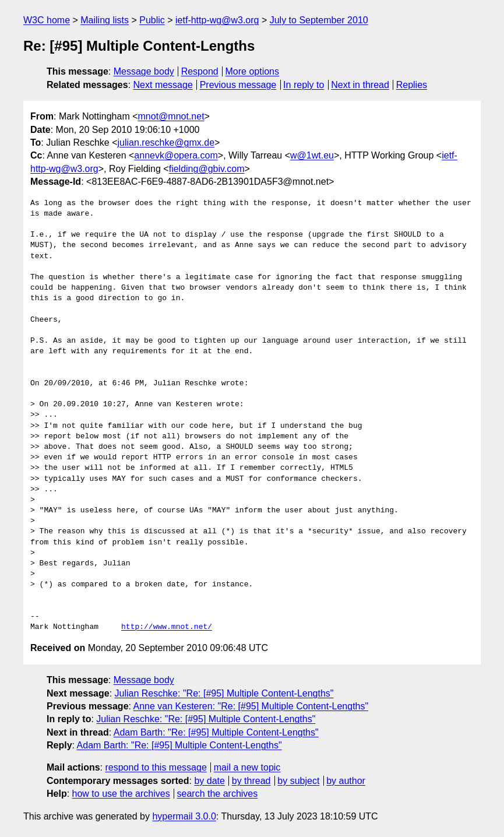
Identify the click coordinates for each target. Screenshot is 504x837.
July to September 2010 (319, 20)
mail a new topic (247, 767)
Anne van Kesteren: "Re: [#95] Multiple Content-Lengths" (251, 706)
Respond (200, 71)
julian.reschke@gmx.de (166, 143)
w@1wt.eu (312, 155)
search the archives (218, 794)
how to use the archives (121, 794)
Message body (144, 71)
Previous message (238, 85)
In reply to (304, 85)
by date (209, 781)
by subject (298, 781)
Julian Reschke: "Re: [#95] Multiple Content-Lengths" (224, 693)
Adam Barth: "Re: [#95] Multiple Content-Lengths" (216, 732)
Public (152, 20)
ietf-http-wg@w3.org (217, 20)
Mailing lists (105, 20)
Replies (412, 85)
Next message (163, 85)
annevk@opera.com (176, 155)
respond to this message (156, 767)
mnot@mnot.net (171, 116)
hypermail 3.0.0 (184, 816)
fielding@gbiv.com (207, 169)
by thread (251, 781)
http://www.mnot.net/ (167, 627)
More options (253, 71)
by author (346, 781)
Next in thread (360, 85)
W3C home (47, 20)
